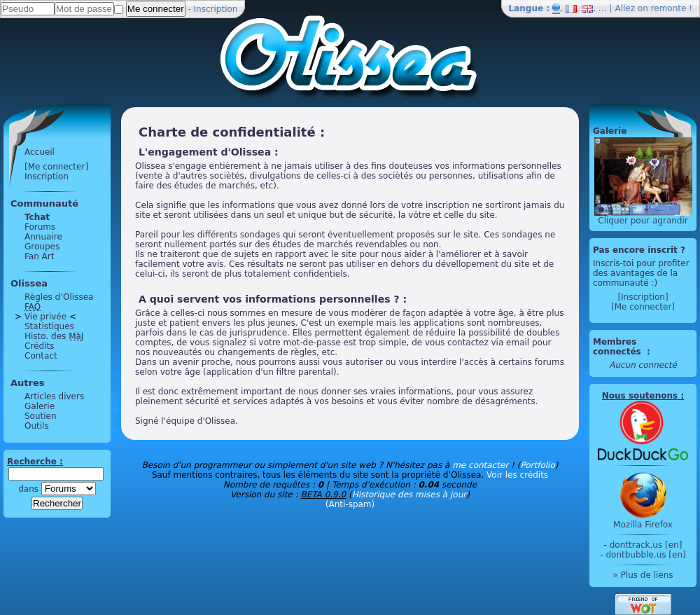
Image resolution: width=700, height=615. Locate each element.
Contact (41, 356)
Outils (37, 426)
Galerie (40, 406)
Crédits (39, 346)
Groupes (42, 247)
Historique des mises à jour (409, 495)
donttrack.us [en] (646, 545)
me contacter (480, 465)
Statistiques (49, 326)
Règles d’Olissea (59, 297)
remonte (669, 8)
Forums (40, 227)
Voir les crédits (517, 475)
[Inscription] (643, 297)
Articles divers (54, 396)
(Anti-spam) (350, 504)
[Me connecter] (56, 167)
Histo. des (54, 336)
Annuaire (43, 237)
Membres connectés (618, 347)
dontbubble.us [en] (645, 555)
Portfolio (537, 465)
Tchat (37, 217)
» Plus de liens (643, 575)
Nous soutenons (640, 396)
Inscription (216, 9)
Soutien (41, 416)
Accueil (40, 152)
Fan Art (39, 256)
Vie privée (45, 317)
